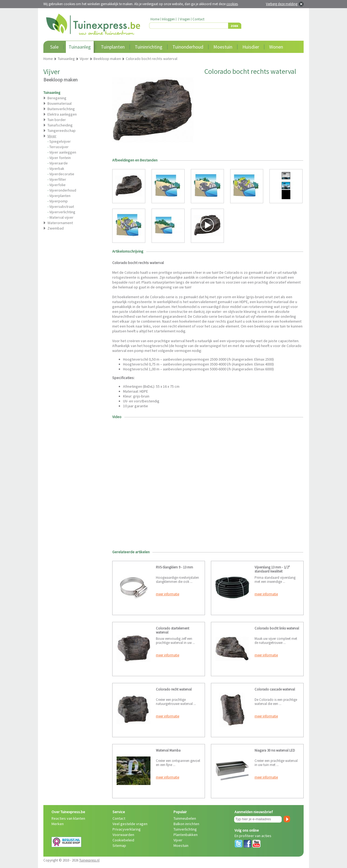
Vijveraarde (59, 163)
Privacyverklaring (127, 829)
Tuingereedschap (62, 131)
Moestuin (223, 47)
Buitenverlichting (61, 109)
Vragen (185, 19)
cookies (232, 4)
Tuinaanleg (80, 47)
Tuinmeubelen (185, 818)
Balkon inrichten (186, 824)
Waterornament (60, 223)
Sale (54, 47)
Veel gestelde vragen (130, 824)
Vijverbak (57, 168)
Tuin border (57, 120)
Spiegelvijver (60, 141)
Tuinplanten (113, 47)
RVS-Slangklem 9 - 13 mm (174, 567)
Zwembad (56, 228)
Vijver (178, 840)
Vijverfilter (58, 179)
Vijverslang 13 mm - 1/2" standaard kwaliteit (272, 569)
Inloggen (168, 19)
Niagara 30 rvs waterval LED (275, 750)
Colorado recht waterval (174, 689)
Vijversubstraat (62, 206)
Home (155, 19)
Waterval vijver (61, 217)
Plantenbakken (186, 835)
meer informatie (168, 594)
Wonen (276, 47)
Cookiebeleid (123, 840)
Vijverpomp (59, 201)
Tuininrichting (149, 47)
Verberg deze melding (282, 4)
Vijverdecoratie (62, 174)
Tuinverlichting (185, 829)
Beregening (57, 98)
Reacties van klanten (68, 818)
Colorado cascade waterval (275, 689)
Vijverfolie (57, 185)
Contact (198, 19)
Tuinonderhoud (188, 47)
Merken (58, 824)
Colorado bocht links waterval (277, 628)
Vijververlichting (62, 212)
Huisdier (251, 47)
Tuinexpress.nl (89, 860)
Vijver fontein (60, 158)
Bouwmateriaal (60, 103)
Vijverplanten (60, 196)
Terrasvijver (59, 147)
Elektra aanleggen (62, 114)
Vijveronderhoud (63, 190)
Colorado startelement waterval (173, 630)
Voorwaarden (123, 835)
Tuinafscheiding (60, 125)
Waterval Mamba (168, 750)
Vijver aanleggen (63, 152)
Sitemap (119, 845)
